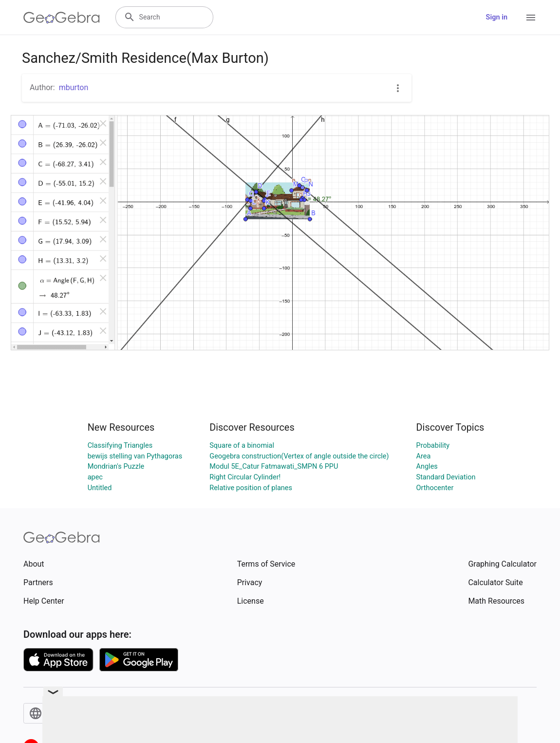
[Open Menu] (531, 18)
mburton (74, 87)
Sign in (497, 17)
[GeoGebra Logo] (62, 18)
